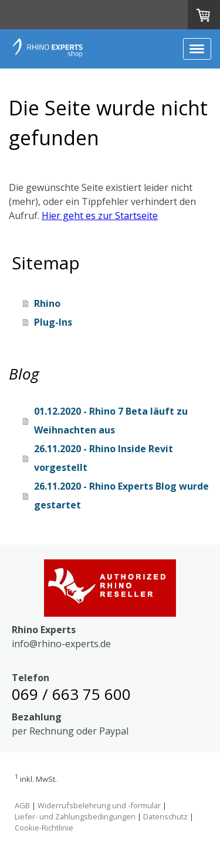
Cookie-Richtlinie (44, 828)
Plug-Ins (53, 322)
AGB (22, 805)
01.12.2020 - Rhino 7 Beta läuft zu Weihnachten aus (111, 421)
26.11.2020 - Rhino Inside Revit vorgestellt (104, 458)
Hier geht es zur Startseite (100, 216)
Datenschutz (165, 816)
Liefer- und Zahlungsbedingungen (75, 816)
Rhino (47, 303)
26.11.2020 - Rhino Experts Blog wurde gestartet (121, 495)
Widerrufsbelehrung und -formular (99, 805)
